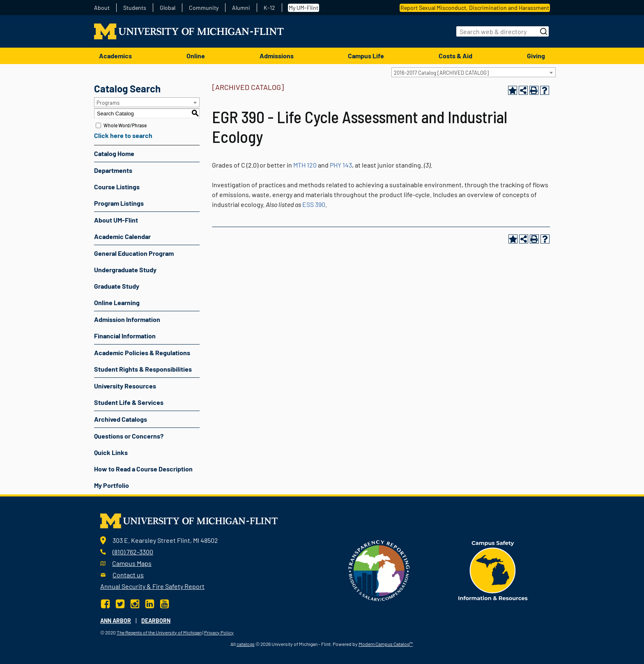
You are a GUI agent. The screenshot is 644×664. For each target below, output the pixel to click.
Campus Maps (132, 563)
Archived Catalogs (121, 419)
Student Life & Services (129, 402)
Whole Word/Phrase (125, 125)
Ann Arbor (116, 621)
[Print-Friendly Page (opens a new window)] (534, 90)
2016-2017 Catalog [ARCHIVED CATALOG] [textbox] (441, 73)
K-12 (269, 8)
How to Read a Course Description (143, 469)
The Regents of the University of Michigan (159, 632)
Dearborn (156, 621)
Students (135, 8)
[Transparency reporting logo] (379, 570)
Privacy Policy (219, 632)
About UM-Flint (116, 220)
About (102, 8)
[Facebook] (106, 603)
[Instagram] (135, 603)
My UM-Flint (304, 8)
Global (168, 8)
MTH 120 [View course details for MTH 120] (305, 165)
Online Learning (117, 302)
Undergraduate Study (125, 270)
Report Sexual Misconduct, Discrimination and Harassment (475, 8)
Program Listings (119, 203)
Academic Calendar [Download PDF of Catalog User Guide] (122, 236)
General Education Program (134, 253)
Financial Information (125, 336)
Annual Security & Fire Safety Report (152, 586)
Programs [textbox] (108, 103)
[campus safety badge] (493, 570)
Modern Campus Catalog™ (386, 644)
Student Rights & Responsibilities (143, 369)
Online (196, 56)
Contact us (128, 575)
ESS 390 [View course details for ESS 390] (314, 204)
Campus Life (366, 56)
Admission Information (127, 319)
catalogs (246, 644)
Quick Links (111, 452)
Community (204, 8)
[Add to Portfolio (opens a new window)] (513, 90)
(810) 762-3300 (133, 552)
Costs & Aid (455, 56)
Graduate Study (117, 286)
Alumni (241, 8)
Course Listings (117, 187)
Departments (113, 170)
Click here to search (123, 135)
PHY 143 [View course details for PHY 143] (341, 165)
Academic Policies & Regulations (142, 353)
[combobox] (474, 72)
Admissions (277, 56)
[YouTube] (164, 603)
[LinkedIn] (150, 603)
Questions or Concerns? (129, 436)
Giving (536, 56)
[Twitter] (120, 603)
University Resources (125, 386)
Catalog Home (114, 153)
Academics (115, 56)
